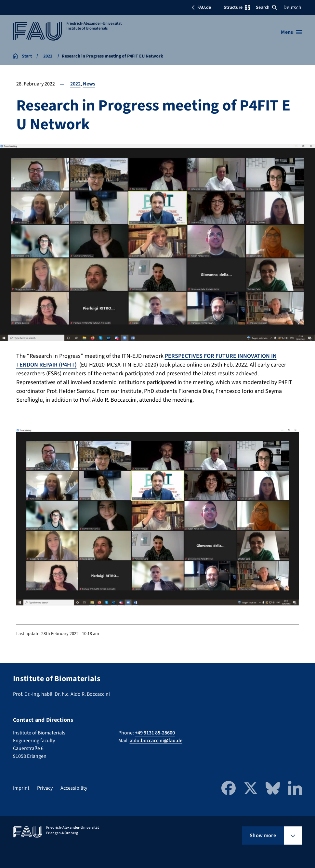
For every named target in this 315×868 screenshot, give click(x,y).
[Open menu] (291, 32)
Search (267, 7)
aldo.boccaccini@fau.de (156, 741)
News (89, 84)
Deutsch (292, 7)
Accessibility (74, 788)
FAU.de (201, 7)
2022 (75, 84)
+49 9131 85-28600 (155, 733)
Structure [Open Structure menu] (237, 7)
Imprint (21, 788)
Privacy (45, 788)
